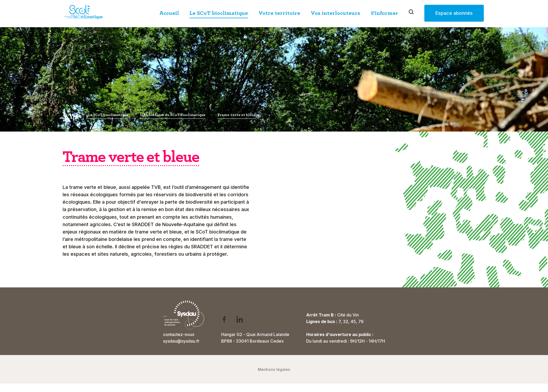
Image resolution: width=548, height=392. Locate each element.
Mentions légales (274, 369)
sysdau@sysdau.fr (181, 341)
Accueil (170, 13)
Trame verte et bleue (236, 115)
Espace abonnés (455, 13)
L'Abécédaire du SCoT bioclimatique (173, 115)
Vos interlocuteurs (336, 13)
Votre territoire (280, 13)
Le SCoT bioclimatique (220, 13)
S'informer (386, 13)
